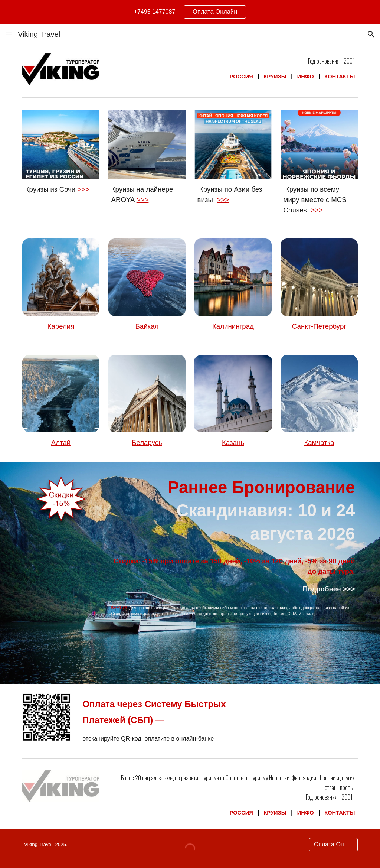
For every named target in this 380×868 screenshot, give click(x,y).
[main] (233, 69)
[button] (9, 34)
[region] (190, 12)
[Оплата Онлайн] (333, 845)
